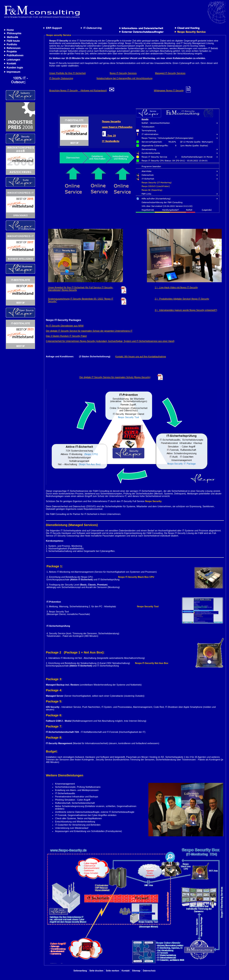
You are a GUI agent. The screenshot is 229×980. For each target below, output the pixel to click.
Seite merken (112, 971)
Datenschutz (149, 971)
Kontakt (126, 971)
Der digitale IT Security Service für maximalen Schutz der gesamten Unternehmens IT (89, 331)
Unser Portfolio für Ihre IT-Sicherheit (68, 73)
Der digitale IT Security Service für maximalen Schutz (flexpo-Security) (115, 377)
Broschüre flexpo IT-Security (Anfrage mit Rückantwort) (78, 90)
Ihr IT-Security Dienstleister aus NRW (65, 326)
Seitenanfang (80, 971)
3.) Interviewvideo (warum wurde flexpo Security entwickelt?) (186, 310)
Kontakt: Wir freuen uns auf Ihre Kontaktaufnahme (141, 356)
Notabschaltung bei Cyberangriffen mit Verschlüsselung (124, 78)
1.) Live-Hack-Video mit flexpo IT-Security (176, 287)
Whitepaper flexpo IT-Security (169, 90)
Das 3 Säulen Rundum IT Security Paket (66, 336)
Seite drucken (96, 971)
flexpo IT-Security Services (123, 73)
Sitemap (136, 971)
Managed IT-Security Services (170, 73)
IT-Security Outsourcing (61, 78)
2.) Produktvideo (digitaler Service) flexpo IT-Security (182, 299)
